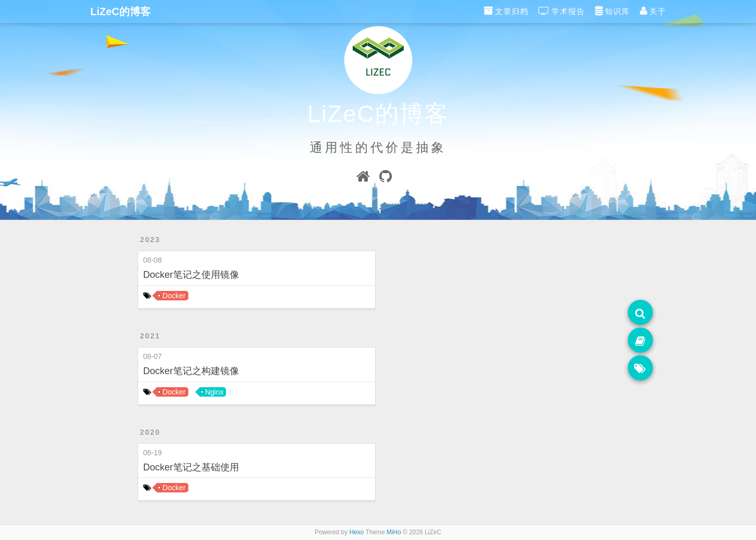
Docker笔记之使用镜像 (191, 275)
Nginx (215, 392)
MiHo (394, 532)
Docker (174, 296)
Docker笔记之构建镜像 (191, 371)
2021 (150, 336)
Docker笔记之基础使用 (191, 467)
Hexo (357, 532)
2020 (150, 432)
